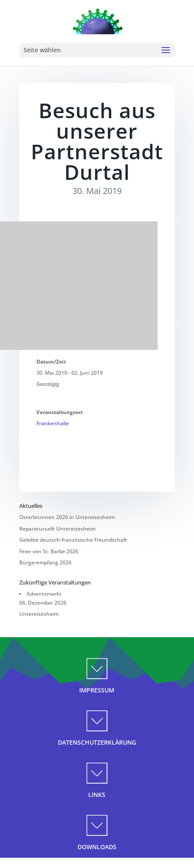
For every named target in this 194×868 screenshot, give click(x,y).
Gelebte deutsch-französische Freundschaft (73, 540)
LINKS (97, 795)
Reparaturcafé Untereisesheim (57, 529)
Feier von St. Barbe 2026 (49, 551)
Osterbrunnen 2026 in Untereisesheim (67, 517)
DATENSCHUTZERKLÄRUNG (97, 742)
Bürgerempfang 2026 (45, 562)
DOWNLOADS (97, 847)
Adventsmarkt (44, 594)
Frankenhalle (53, 423)
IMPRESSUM (97, 690)
